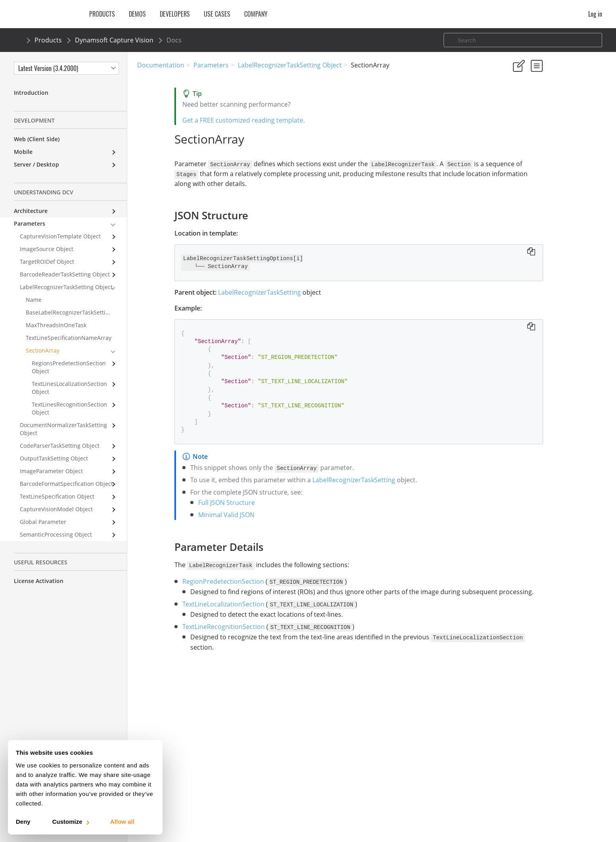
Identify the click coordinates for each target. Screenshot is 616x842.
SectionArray (43, 350)
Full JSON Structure (189, 502)
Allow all (122, 822)
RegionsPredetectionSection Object (69, 367)
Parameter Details (536, 154)
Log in (595, 14)
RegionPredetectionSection (186, 580)
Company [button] (256, 14)
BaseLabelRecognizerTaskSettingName (76, 312)
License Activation (39, 581)
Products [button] (102, 14)
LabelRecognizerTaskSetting (222, 292)
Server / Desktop (36, 164)
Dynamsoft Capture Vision (114, 40)
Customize (70, 822)
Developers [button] (175, 14)
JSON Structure (532, 143)
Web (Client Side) (37, 139)
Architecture (31, 211)
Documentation (161, 65)
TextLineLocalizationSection (186, 613)
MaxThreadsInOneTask (56, 325)
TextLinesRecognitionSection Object (69, 408)
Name (34, 300)
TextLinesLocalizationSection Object (69, 388)
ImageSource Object (47, 249)
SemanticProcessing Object (56, 534)
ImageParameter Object (51, 471)
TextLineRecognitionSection (186, 636)
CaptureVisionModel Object (56, 509)
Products (48, 40)
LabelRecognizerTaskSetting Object (290, 65)
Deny (23, 822)
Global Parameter (43, 522)
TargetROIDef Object (47, 262)
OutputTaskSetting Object (54, 458)
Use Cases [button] (217, 14)
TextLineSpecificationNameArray (69, 338)
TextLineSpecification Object (57, 496)
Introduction (31, 93)
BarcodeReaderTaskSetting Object (65, 274)
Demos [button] (137, 14)
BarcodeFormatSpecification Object (66, 484)
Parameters (211, 65)
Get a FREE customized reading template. (206, 120)
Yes (515, 103)
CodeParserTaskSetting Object (60, 446)
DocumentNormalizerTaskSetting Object (63, 429)
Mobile (23, 152)
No (543, 103)
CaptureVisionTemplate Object (60, 236)
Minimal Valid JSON (189, 514)
